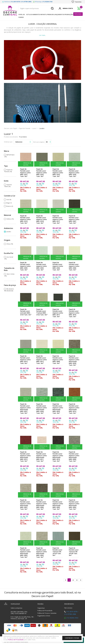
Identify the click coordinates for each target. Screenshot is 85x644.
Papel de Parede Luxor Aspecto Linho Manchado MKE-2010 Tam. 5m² (58, 456)
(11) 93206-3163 (72, 618)
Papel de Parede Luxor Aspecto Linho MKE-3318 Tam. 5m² (42, 219)
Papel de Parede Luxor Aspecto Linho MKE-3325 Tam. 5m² (42, 173)
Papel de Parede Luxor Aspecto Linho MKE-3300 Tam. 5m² (74, 266)
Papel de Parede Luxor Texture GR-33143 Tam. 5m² (57, 552)
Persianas (78, 14)
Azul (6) (9, 200)
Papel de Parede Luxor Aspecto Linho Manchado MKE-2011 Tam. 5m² (42, 456)
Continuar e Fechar (72, 638)
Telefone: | (17, 2)
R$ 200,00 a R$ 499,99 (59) (9, 290)
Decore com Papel (10, 128)
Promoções (69, 14)
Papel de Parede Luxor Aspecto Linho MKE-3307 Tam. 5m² (74, 219)
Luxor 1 (35, 128)
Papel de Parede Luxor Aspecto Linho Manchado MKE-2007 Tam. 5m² (25, 505)
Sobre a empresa (16, 608)
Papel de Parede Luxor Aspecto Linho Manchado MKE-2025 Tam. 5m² (58, 409)
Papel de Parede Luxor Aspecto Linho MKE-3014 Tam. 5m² (25, 360)
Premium (50, 14)
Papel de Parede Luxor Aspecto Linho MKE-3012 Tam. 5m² (42, 360)
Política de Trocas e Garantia (47, 613)
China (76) (10, 244)
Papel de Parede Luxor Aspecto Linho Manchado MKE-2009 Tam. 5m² (74, 456)
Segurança (41, 608)
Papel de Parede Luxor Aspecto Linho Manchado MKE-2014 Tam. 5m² (74, 409)
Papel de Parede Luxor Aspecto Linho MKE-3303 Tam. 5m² (42, 266)
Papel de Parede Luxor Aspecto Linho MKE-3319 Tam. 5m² (25, 219)
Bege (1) (9, 203)
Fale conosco (68, 608)
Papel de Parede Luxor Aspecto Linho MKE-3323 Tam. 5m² (58, 173)
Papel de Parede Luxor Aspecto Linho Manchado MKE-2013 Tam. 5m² (25, 456)
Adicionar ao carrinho (26, 164)
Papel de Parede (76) (8, 171)
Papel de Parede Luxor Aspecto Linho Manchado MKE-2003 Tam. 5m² (25, 553)
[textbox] (37, 8)
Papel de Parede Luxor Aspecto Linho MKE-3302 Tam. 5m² (58, 266)
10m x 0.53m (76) (9, 275)
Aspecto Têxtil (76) (8, 186)
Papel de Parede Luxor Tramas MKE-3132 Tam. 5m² (42, 312)
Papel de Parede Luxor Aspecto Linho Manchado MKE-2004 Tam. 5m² (74, 505)
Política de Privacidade (45, 611)
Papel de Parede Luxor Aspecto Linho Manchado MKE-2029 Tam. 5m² (74, 361)
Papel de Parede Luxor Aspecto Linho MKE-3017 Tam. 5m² (58, 313)
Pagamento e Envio (44, 616)
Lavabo (42, 128)
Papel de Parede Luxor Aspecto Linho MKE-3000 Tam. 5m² (58, 360)
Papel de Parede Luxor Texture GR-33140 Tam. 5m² (74, 552)
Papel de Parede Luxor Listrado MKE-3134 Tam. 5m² (26, 312)
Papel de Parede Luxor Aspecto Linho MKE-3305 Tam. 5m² (25, 266)
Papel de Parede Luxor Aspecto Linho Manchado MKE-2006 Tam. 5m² (42, 505)
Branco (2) (10, 206)
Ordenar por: (8, 142)
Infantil (44, 14)
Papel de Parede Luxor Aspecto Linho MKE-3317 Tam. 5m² (58, 219)
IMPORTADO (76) (9, 156)
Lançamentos (59, 14)
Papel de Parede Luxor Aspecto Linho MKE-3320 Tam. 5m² (74, 173)
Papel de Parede (22, 16)
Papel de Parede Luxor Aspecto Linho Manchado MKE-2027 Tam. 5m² (25, 409)
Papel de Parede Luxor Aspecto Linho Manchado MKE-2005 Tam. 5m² (58, 505)
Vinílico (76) (10, 219)
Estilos (29, 14)
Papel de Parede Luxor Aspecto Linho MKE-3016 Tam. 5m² (74, 313)
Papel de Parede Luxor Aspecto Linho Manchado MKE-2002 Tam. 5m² (42, 553)
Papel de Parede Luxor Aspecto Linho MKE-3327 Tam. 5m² (25, 173)
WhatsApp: (43, 2)
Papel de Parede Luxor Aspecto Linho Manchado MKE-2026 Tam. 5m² (42, 409)
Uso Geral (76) (9, 258)
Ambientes (36, 14)
